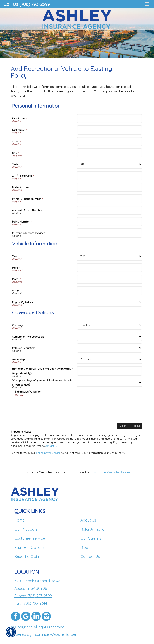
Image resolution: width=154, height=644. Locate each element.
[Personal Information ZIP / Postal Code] (110, 176)
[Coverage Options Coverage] (110, 325)
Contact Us (90, 556)
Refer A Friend (92, 529)
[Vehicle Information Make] (110, 268)
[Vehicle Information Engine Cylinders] (110, 302)
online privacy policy (48, 453)
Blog (84, 547)
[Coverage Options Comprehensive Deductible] (110, 337)
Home (20, 520)
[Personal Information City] (110, 153)
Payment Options (29, 547)
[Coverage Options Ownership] (110, 359)
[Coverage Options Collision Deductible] (110, 348)
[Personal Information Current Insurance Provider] (110, 233)
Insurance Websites (38, 472)
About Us (88, 520)
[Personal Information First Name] (110, 118)
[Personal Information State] (110, 164)
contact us (51, 446)
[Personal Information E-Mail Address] (110, 187)
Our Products (26, 529)
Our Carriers (91, 538)
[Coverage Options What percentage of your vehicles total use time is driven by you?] (110, 382)
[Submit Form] (129, 426)
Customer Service (30, 538)
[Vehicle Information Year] (110, 256)
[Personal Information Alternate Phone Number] (110, 210)
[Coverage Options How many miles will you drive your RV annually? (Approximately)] (110, 371)
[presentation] (50, 406)
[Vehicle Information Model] (110, 279)
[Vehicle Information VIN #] (110, 291)
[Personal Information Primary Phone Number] (110, 199)
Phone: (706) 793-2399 (33, 596)
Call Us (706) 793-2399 (27, 4)
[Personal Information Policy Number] (110, 222)
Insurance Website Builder (111, 472)
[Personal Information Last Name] (110, 130)
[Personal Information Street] (110, 141)
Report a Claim (27, 556)
